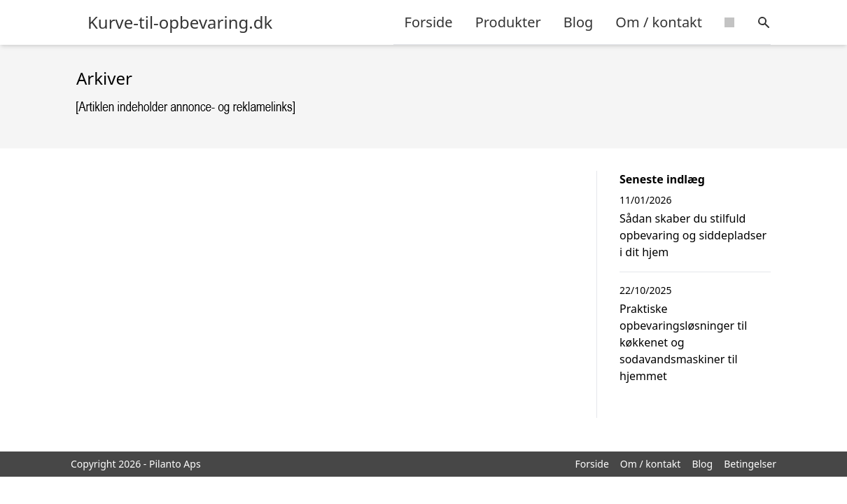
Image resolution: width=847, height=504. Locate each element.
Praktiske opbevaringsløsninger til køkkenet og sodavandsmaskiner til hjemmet (683, 342)
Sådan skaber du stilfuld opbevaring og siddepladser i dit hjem (693, 235)
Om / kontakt (659, 22)
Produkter (508, 22)
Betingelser (750, 464)
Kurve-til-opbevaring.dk (180, 22)
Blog (579, 22)
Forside (429, 22)
